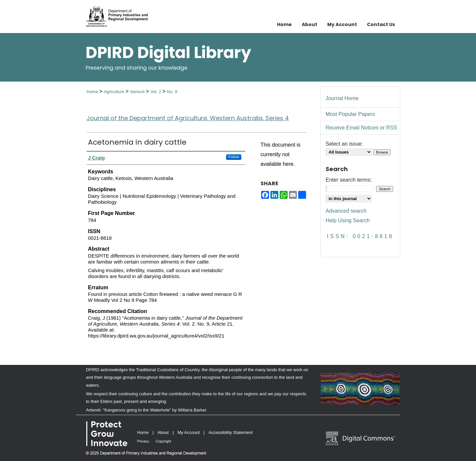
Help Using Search (348, 220)
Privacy (143, 441)
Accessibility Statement (231, 432)
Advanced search (346, 211)
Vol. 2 (156, 92)
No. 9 (172, 92)
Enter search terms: (349, 180)
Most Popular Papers (350, 114)
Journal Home (342, 98)
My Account (189, 432)
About (163, 432)
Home (93, 92)
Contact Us (381, 24)
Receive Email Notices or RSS (361, 128)
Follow (234, 157)
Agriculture (115, 92)
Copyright (163, 441)
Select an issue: (344, 144)
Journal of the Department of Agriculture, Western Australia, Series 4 (188, 118)
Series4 (138, 92)
